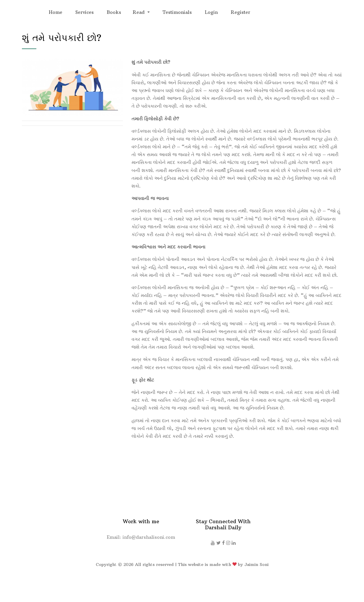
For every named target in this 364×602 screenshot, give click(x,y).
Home (56, 12)
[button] (141, 12)
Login (211, 12)
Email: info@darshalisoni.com (141, 537)
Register (241, 12)
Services (85, 12)
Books (114, 12)
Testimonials (177, 12)
